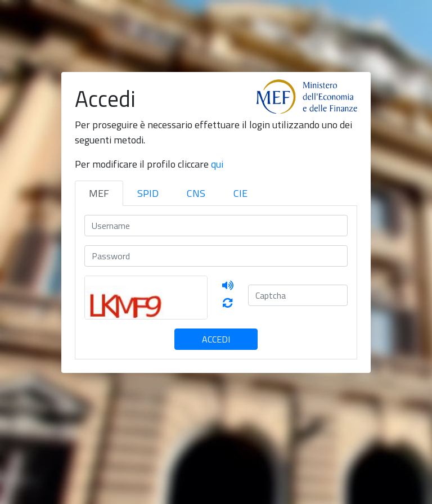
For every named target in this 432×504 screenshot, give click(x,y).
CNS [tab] (196, 193)
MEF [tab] (99, 193)
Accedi (216, 339)
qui (217, 164)
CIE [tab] (240, 193)
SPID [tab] (148, 193)
